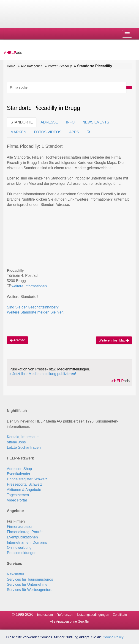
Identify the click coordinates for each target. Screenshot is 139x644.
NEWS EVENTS (96, 122)
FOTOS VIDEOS (48, 132)
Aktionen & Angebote (24, 490)
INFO (70, 122)
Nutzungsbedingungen (93, 615)
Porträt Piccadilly (60, 66)
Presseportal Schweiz (25, 484)
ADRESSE (49, 122)
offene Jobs (16, 442)
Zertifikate (120, 615)
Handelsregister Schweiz (27, 479)
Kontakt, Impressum (23, 437)
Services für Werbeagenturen (31, 590)
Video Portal (17, 500)
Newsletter (16, 574)
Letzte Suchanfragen (24, 447)
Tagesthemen (18, 495)
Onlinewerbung (19, 547)
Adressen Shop (19, 469)
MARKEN (18, 132)
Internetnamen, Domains (27, 542)
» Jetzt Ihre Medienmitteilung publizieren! (43, 374)
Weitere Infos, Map (114, 340)
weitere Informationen (29, 286)
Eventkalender (19, 474)
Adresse (17, 340)
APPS (74, 132)
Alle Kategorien (32, 66)
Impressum (45, 615)
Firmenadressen (20, 527)
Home (11, 66)
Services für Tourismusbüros (30, 579)
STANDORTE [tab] (22, 122)
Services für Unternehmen (28, 584)
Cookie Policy (113, 637)
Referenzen (65, 615)
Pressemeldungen (22, 553)
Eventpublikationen (22, 537)
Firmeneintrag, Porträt (25, 532)
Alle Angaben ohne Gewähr (69, 622)
